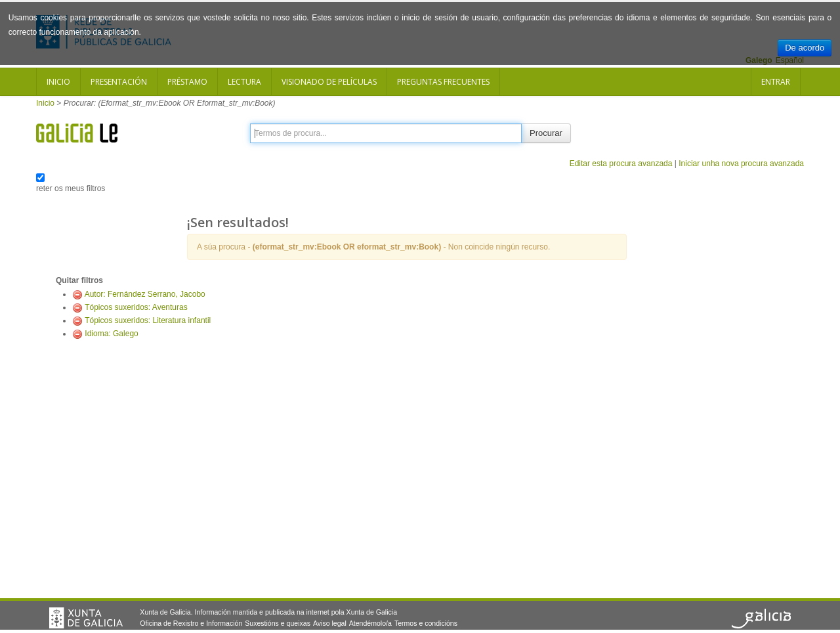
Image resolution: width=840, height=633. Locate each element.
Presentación (119, 82)
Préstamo (187, 82)
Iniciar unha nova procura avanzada (741, 164)
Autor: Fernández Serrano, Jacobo (145, 294)
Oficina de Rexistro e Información (191, 623)
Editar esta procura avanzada (621, 164)
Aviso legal (330, 623)
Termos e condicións (426, 623)
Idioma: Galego (111, 334)
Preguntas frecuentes (443, 82)
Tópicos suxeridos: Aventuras (136, 307)
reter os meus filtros (71, 188)
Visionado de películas (329, 82)
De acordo (805, 48)
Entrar (776, 82)
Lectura (244, 82)
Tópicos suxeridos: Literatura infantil (148, 320)
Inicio (58, 82)
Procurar (546, 133)
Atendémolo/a (370, 623)
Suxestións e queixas (278, 623)
